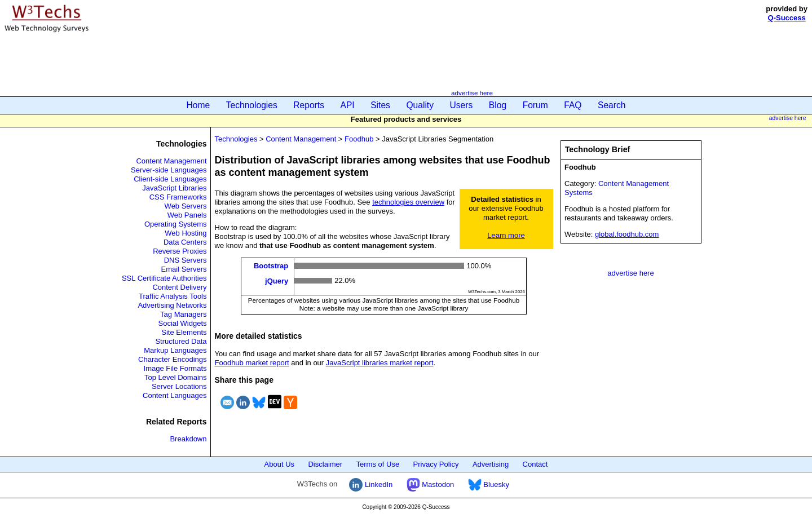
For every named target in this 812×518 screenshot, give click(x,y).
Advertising (491, 464)
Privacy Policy (436, 464)
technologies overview (408, 202)
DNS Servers (186, 260)
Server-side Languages (169, 170)
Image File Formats (175, 368)
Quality (420, 105)
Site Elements (184, 332)
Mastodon (431, 484)
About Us (279, 464)
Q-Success (787, 18)
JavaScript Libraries (174, 188)
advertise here (472, 93)
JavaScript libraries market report (380, 363)
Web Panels (187, 215)
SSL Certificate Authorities (164, 278)
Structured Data (181, 341)
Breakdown (188, 439)
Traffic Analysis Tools (173, 296)
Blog (498, 105)
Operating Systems (176, 224)
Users (462, 105)
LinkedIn (371, 484)
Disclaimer (325, 464)
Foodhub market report (252, 363)
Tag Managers (183, 314)
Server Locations (179, 386)
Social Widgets (183, 323)
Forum (535, 105)
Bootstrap (271, 266)
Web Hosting (186, 233)
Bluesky (489, 484)
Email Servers (184, 269)
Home (198, 105)
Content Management (171, 161)
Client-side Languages (170, 179)
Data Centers (185, 242)
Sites (380, 105)
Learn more (506, 235)
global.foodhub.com (627, 234)
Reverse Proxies (180, 251)
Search (612, 105)
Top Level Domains (176, 377)
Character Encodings (172, 359)
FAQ (573, 105)
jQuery (277, 280)
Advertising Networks (172, 305)
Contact (535, 464)
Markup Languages (175, 350)
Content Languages (175, 395)
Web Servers (186, 206)
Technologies (252, 105)
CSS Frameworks (178, 197)
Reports (309, 105)
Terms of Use (378, 464)
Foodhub (359, 139)
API (348, 105)
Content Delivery (179, 287)
